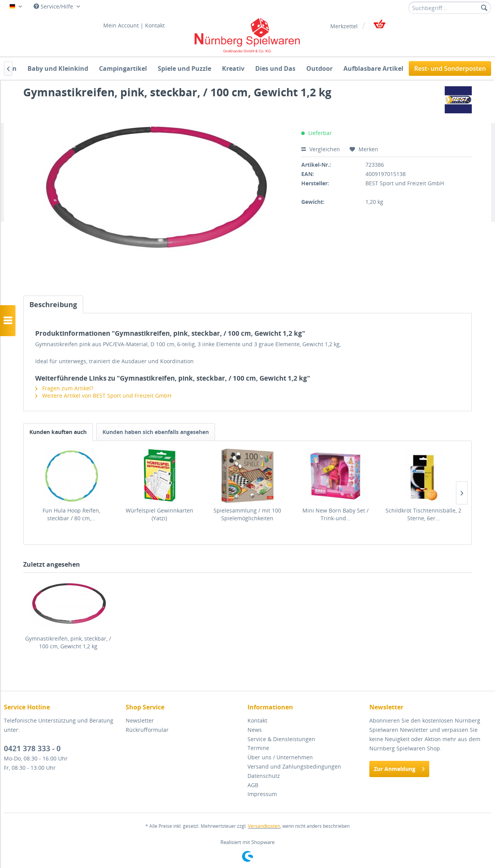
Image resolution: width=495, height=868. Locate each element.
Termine (258, 748)
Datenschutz (264, 776)
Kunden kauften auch (58, 432)
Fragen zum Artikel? (64, 388)
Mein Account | (123, 25)
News (255, 730)
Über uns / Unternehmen (280, 757)
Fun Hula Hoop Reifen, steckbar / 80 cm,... (71, 514)
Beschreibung (53, 304)
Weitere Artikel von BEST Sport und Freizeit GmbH (103, 396)
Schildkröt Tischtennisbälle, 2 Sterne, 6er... (423, 514)
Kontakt (155, 25)
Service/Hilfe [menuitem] (54, 6)
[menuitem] (450, 8)
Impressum (262, 794)
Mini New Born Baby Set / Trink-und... (335, 514)
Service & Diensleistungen (281, 739)
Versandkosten (264, 826)
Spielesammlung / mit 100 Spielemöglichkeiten (247, 514)
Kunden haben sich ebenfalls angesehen (156, 432)
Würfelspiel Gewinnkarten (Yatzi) (160, 514)
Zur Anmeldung (399, 768)
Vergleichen (321, 149)
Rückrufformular (147, 730)
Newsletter (140, 720)
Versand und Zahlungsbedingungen (294, 766)
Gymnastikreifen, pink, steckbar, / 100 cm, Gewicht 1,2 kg (68, 642)
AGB (253, 785)
